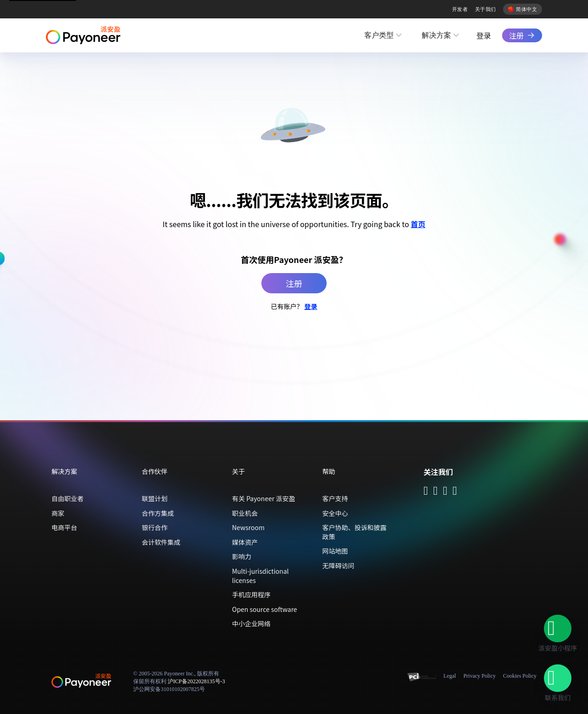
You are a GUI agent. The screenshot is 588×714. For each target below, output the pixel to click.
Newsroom (248, 527)
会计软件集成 (161, 542)
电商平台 (64, 527)
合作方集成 (158, 513)
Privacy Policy (480, 676)
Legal (449, 676)
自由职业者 (68, 498)
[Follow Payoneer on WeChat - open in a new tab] (426, 491)
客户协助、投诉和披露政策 (355, 532)
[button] (558, 628)
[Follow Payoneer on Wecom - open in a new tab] (435, 491)
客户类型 (379, 35)
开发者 (460, 9)
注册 (516, 35)
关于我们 (486, 9)
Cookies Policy (520, 676)
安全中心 (335, 513)
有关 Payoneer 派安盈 (263, 498)
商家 (58, 513)
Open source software (265, 609)
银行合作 (155, 527)
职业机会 (245, 513)
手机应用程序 (251, 594)
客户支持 (335, 498)
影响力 (242, 556)
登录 (484, 35)
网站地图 (335, 551)
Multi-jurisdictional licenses (260, 576)
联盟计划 (155, 498)
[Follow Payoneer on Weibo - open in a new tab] (455, 491)
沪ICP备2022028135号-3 (196, 681)
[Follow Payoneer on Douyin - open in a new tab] (445, 491)
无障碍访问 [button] (339, 565)
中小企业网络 (251, 623)
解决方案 (436, 35)
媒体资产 (245, 542)
